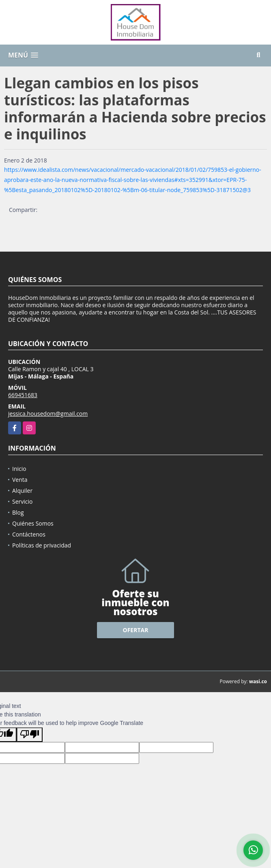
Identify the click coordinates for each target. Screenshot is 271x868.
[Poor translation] (30, 735)
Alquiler (22, 491)
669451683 (23, 395)
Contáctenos (29, 534)
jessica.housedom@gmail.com (48, 414)
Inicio (19, 469)
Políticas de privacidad (42, 545)
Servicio (22, 501)
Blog (18, 512)
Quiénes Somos (33, 523)
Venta (20, 480)
